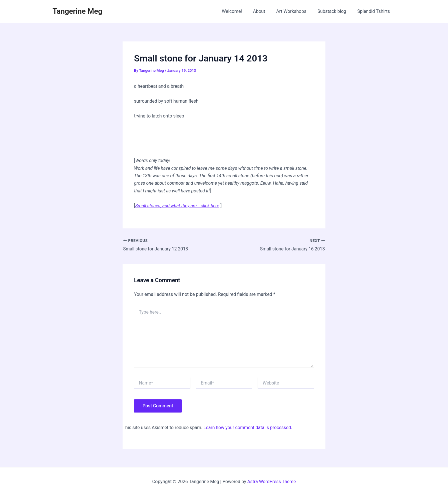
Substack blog (335, 11)
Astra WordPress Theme (271, 482)
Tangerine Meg (77, 11)
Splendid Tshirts (375, 11)
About (266, 11)
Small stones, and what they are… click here (178, 206)
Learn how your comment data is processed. (248, 428)
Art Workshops (296, 11)
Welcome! (240, 11)
